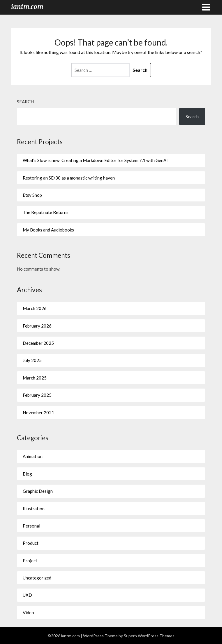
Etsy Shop (32, 195)
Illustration (34, 509)
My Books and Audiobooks (48, 230)
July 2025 (32, 360)
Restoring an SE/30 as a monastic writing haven (69, 178)
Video (28, 612)
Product (31, 543)
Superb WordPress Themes (149, 636)
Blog (27, 474)
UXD (27, 595)
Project (30, 561)
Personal (31, 526)
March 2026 (35, 308)
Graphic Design (38, 491)
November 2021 (38, 412)
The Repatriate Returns (46, 212)
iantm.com (27, 7)
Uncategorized (37, 578)
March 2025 (35, 378)
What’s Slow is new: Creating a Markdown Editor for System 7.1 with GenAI (95, 160)
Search (25, 102)
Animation (33, 456)
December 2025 (38, 343)
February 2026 (37, 326)
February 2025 (37, 395)
